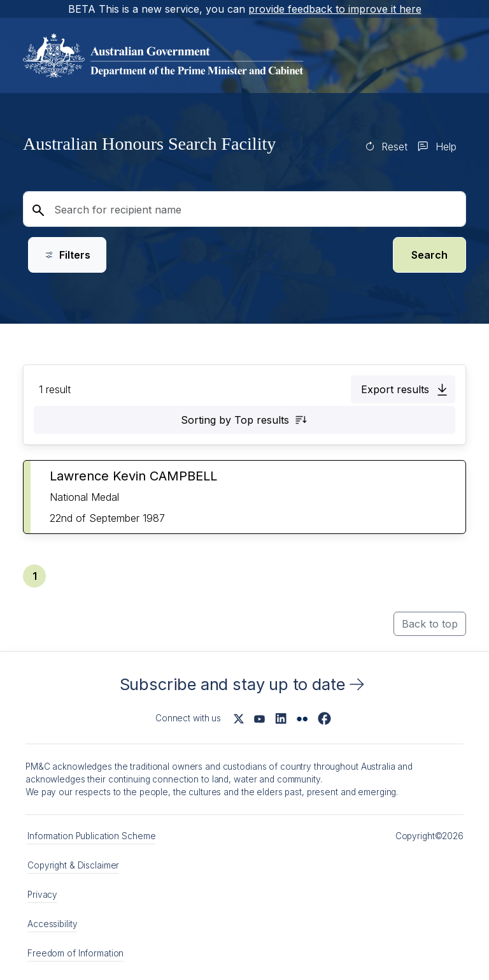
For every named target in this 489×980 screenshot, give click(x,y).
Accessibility (52, 924)
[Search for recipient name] (244, 209)
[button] (403, 389)
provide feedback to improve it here (335, 9)
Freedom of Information (75, 953)
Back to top (430, 624)
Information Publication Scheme (91, 836)
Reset (394, 147)
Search (429, 255)
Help (446, 147)
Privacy (42, 895)
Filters (67, 255)
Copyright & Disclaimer (73, 865)
